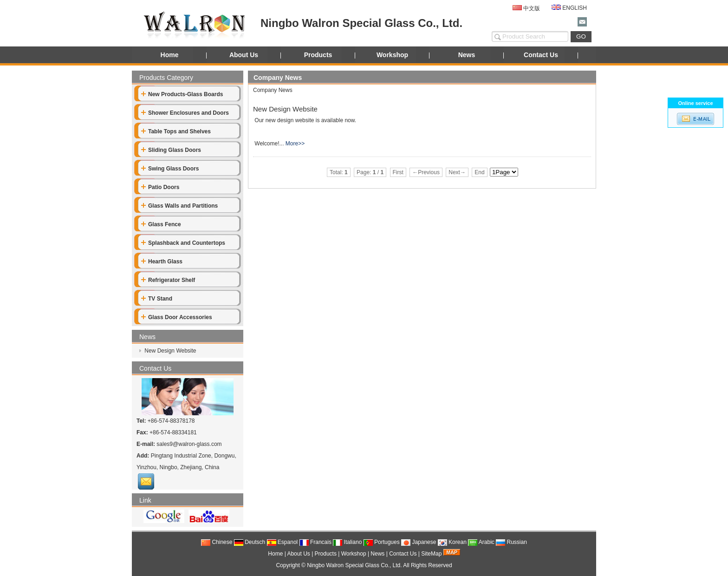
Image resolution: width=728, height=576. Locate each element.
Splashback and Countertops (183, 243)
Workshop (392, 55)
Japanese (419, 542)
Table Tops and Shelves (176, 131)
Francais (315, 542)
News (467, 55)
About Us (244, 55)
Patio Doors (160, 187)
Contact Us (541, 55)
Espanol (283, 542)
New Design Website (170, 351)
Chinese (217, 542)
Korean (452, 542)
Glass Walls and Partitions (179, 206)
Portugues (382, 542)
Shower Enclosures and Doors (185, 113)
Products (318, 55)
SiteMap (431, 554)
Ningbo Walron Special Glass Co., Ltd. (354, 565)
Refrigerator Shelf (168, 280)
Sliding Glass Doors (171, 150)
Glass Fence (161, 224)
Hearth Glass (162, 262)
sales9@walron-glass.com (189, 444)
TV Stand (157, 299)
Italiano (347, 542)
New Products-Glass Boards (182, 94)
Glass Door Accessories (177, 317)
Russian (511, 542)
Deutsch (250, 542)
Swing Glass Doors (170, 169)
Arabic (481, 542)
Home (170, 55)
